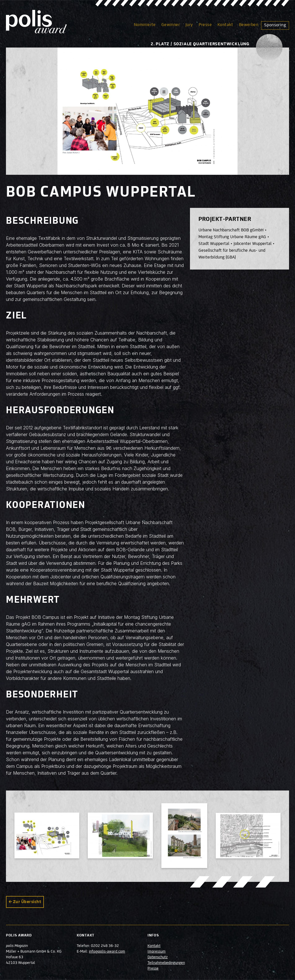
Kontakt (225, 25)
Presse (205, 25)
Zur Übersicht (27, 902)
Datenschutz (158, 957)
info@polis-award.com (107, 952)
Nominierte (145, 25)
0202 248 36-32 (105, 946)
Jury (189, 25)
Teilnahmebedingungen (166, 963)
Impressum (157, 952)
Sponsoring (275, 25)
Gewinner (171, 25)
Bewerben (249, 25)
